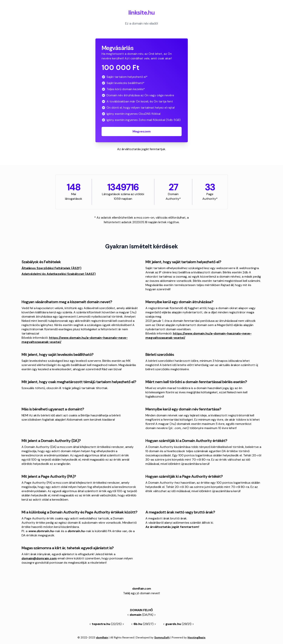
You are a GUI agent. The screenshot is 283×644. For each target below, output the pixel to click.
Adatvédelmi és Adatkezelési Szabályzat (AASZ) (59, 274)
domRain (102, 637)
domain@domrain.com (39, 558)
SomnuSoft (162, 637)
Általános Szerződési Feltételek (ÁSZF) (51, 268)
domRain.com (141, 589)
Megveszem (142, 131)
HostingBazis (197, 637)
